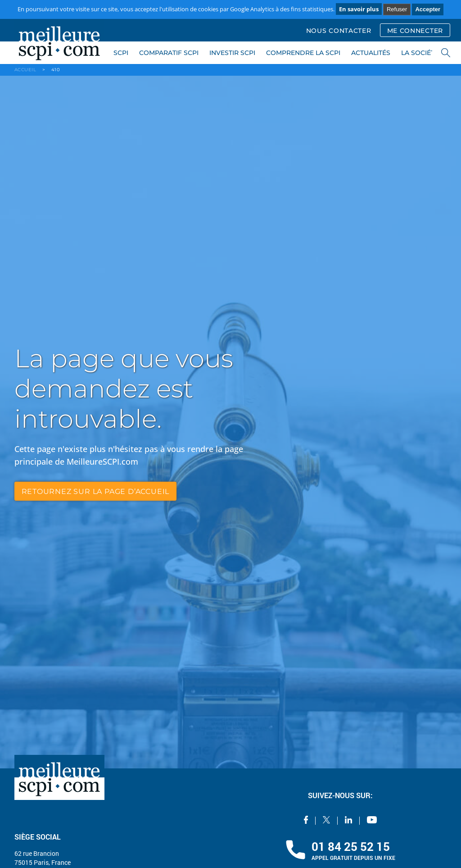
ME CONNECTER (415, 31)
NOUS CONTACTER (339, 31)
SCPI (121, 53)
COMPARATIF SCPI (169, 53)
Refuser (397, 9)
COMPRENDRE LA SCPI (303, 53)
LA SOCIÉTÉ (420, 53)
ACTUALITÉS (371, 53)
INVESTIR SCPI (232, 53)
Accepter (428, 9)
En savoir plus (359, 9)
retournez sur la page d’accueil (96, 491)
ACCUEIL (25, 70)
